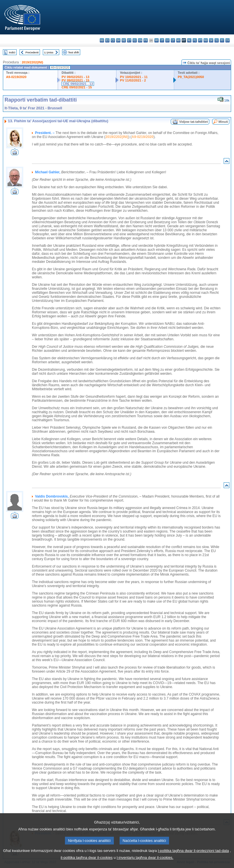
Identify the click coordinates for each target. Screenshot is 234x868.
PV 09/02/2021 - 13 (75, 77)
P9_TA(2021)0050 (191, 77)
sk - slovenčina (211, 40)
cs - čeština (113, 40)
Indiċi (12, 52)
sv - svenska (228, 40)
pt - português (200, 40)
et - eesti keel (129, 40)
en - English (140, 40)
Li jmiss (49, 52)
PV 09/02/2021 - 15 (75, 80)
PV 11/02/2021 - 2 (133, 80)
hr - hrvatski (157, 40)
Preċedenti (32, 52)
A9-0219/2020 (16, 77)
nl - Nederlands (189, 40)
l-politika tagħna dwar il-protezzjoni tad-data (193, 858)
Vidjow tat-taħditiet (193, 122)
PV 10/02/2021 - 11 (134, 77)
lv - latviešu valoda (167, 40)
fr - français (146, 40)
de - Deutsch (124, 40)
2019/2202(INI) (32, 62)
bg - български (102, 40)
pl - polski (195, 40)
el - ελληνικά (135, 40)
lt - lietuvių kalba (173, 40)
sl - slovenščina (217, 40)
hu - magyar (178, 40)
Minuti (223, 122)
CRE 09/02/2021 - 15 (77, 87)
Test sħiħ (74, 52)
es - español (107, 40)
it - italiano (162, 40)
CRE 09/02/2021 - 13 (78, 84)
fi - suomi (222, 40)
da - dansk (118, 40)
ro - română (206, 40)
